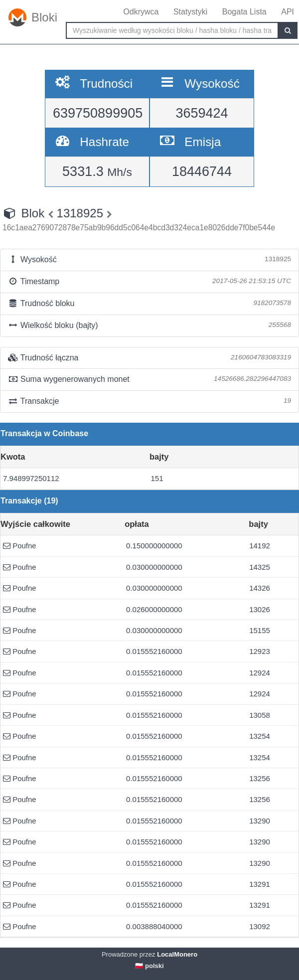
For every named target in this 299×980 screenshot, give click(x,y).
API (288, 12)
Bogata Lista (244, 12)
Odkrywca (141, 12)
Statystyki (190, 12)
